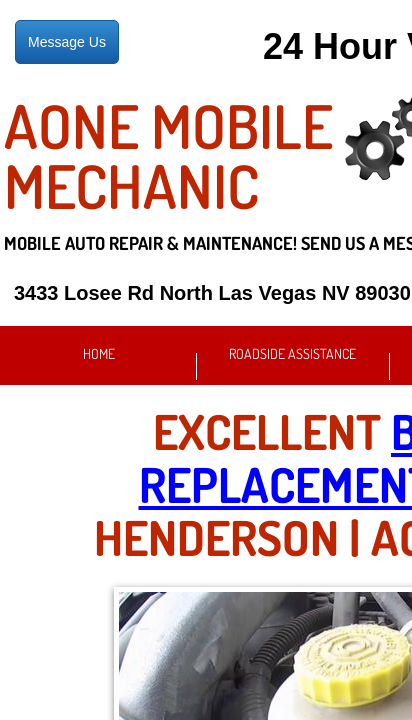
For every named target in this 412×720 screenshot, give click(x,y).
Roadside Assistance (292, 353)
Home (99, 353)
